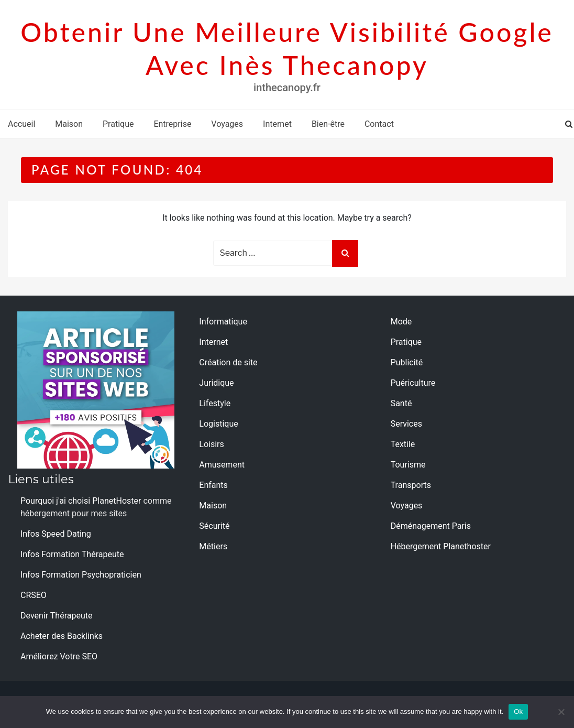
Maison (69, 124)
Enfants (213, 485)
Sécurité (214, 526)
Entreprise (172, 124)
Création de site (228, 362)
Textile (403, 444)
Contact (379, 124)
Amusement (222, 465)
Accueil (21, 124)
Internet (277, 124)
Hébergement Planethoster (441, 546)
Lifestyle (215, 403)
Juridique (216, 383)
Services (406, 424)
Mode (401, 322)
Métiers (213, 546)
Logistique (218, 424)
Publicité (407, 362)
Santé (401, 403)
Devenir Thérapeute (56, 616)
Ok (518, 711)
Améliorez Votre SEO (59, 656)
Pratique (118, 124)
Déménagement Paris (431, 526)
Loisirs (211, 444)
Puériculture (413, 383)
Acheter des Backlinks (62, 636)
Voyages (227, 124)
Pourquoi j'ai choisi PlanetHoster (81, 501)
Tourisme (408, 465)
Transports (411, 485)
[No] (561, 712)
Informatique (223, 322)
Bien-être (328, 124)
